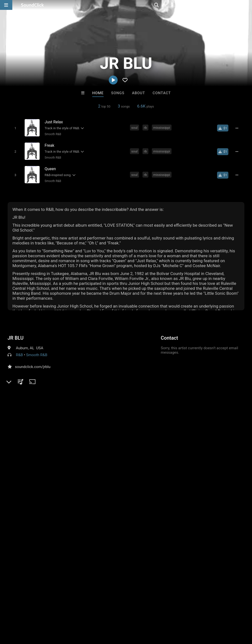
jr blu (225, 438)
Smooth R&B (52, 134)
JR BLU (16, 336)
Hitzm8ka (187, 539)
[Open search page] (247, 5)
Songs (118, 93)
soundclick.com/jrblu (33, 365)
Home (98, 93)
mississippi (162, 128)
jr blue (238, 438)
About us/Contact (44, 615)
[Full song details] (238, 128)
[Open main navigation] (6, 5)
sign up (27, 450)
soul (135, 128)
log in (45, 450)
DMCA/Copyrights (92, 615)
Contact (162, 93)
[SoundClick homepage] (32, 5)
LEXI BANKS (106, 539)
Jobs (67, 615)
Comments (20, 430)
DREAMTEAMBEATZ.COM (150, 539)
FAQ (21, 615)
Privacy (117, 615)
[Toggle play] (14, 128)
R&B (20, 353)
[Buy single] (225, 128)
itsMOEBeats (65, 539)
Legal (133, 615)
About (138, 93)
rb (146, 128)
